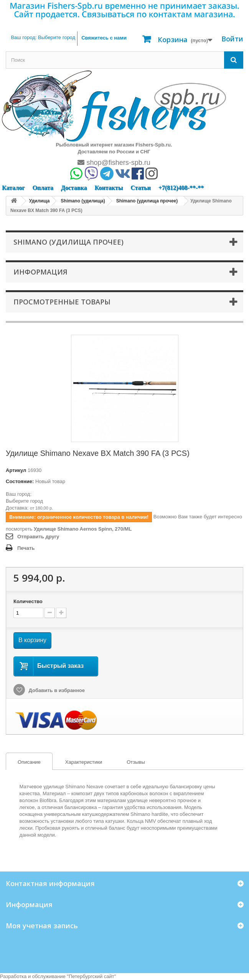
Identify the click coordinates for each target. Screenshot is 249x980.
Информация (40, 272)
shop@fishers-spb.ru (114, 163)
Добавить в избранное (56, 690)
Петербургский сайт (92, 976)
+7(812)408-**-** (181, 188)
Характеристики (84, 762)
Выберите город (24, 501)
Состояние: (20, 481)
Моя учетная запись (42, 926)
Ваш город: (43, 37)
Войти (232, 39)
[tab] (29, 761)
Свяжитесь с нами (104, 38)
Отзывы (136, 762)
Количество (28, 601)
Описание (23, 762)
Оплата (43, 188)
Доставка (74, 188)
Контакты (109, 188)
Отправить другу (38, 537)
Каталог (13, 188)
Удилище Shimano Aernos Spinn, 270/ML (83, 529)
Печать (26, 548)
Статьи (141, 188)
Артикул (16, 470)
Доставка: (17, 508)
